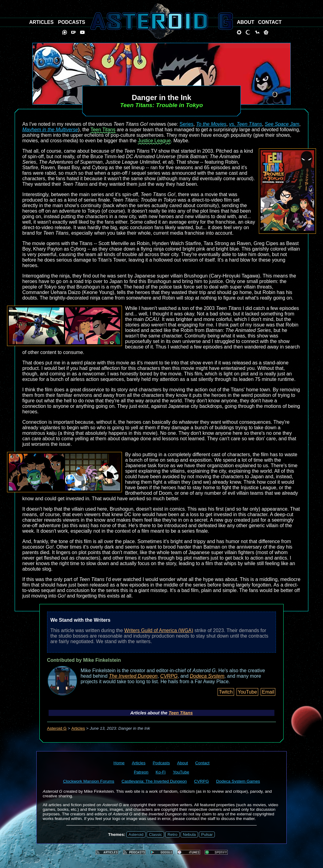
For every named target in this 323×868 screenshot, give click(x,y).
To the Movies (211, 124)
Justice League (154, 141)
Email (268, 692)
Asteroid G (57, 728)
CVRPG (169, 676)
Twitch (226, 692)
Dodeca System (207, 676)
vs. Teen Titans (246, 124)
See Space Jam (282, 124)
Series (187, 124)
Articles (78, 728)
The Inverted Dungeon (133, 676)
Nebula (189, 834)
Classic (155, 834)
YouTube (247, 692)
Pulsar (207, 834)
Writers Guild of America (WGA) (159, 630)
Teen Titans (103, 130)
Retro (173, 834)
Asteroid (136, 834)
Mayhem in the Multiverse (50, 130)
